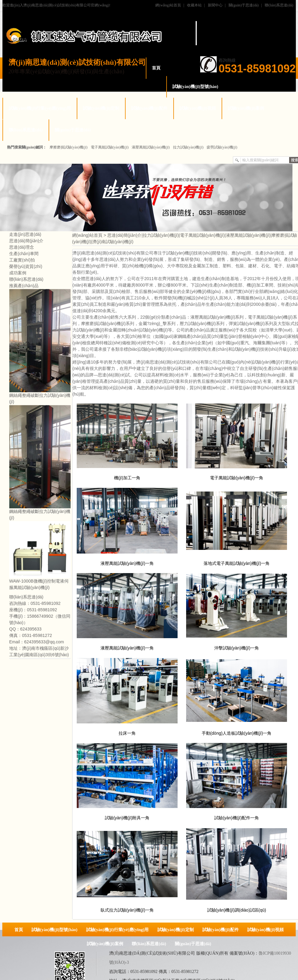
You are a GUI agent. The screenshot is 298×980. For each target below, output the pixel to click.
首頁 (156, 68)
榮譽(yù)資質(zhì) (26, 266)
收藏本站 (194, 5)
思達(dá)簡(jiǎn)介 (26, 241)
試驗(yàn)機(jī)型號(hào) (195, 87)
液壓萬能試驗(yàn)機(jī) (151, 147)
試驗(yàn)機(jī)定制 (101, 108)
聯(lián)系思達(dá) (279, 5)
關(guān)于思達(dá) (244, 5)
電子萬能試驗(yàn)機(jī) (110, 147)
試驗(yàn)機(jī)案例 (246, 108)
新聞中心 (215, 5)
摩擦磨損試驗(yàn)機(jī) (68, 147)
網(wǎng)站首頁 (168, 5)
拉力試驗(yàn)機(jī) (188, 147)
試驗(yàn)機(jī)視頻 (198, 108)
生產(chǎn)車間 (24, 254)
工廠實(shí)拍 (22, 260)
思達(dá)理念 (22, 247)
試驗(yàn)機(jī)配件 (149, 108)
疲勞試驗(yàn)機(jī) (222, 147)
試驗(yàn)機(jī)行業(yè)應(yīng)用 (40, 108)
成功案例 (18, 273)
